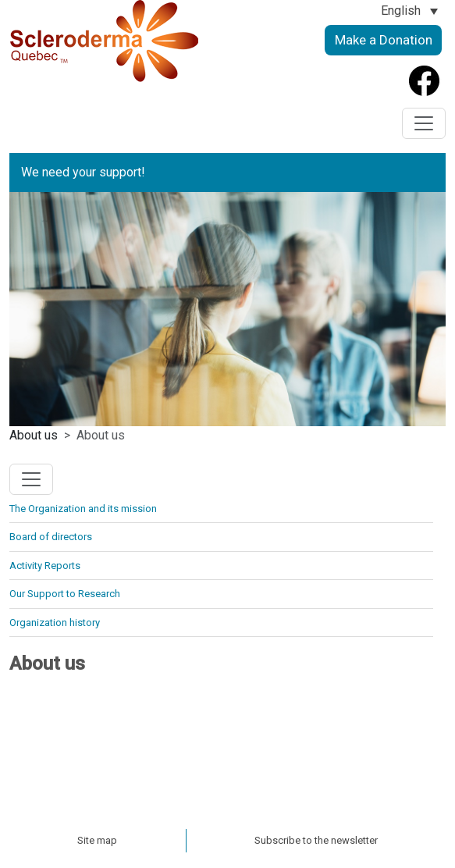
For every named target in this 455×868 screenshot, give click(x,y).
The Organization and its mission (83, 509)
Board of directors (51, 537)
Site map (97, 840)
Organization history (55, 623)
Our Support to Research (65, 594)
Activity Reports (45, 566)
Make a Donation (384, 40)
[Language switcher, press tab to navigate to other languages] (409, 11)
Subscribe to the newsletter (316, 840)
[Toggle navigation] (424, 123)
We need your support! (83, 172)
